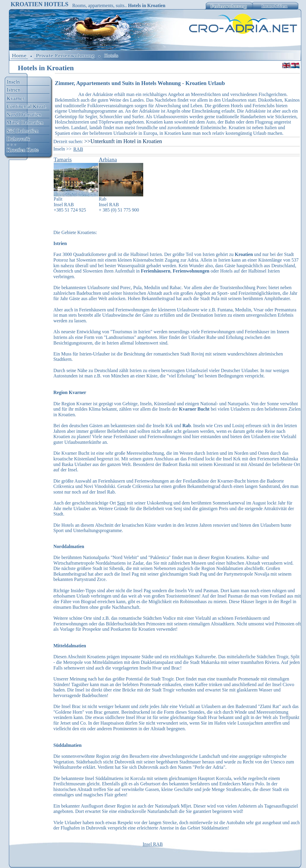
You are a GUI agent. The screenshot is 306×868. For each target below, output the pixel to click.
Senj (121, 503)
